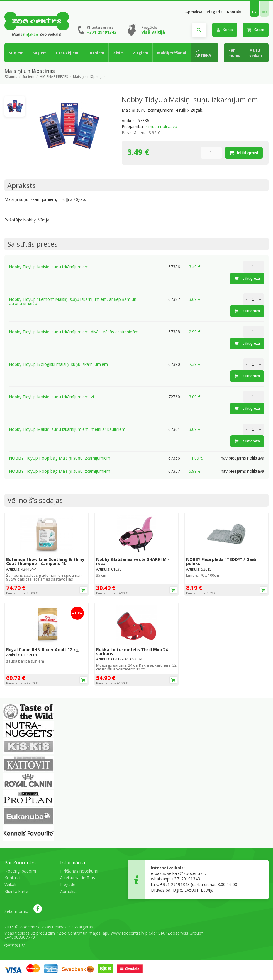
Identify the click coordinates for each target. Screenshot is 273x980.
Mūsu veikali (256, 53)
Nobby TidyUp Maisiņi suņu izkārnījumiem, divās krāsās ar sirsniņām (74, 332)
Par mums (234, 53)
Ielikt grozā (244, 153)
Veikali (10, 884)
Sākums (11, 77)
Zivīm (118, 53)
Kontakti (235, 12)
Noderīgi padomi (20, 871)
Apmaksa (194, 12)
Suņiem (16, 53)
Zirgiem (140, 53)
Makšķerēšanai (172, 53)
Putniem (96, 53)
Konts (225, 30)
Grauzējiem (67, 53)
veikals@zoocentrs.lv (187, 873)
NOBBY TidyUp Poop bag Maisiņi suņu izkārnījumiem (60, 458)
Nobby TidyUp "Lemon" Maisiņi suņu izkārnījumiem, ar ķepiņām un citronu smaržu (73, 301)
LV (254, 12)
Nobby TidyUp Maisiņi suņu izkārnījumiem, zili (52, 397)
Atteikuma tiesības (78, 878)
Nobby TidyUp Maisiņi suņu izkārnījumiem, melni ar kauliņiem (67, 429)
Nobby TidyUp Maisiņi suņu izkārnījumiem (49, 267)
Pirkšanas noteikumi (79, 871)
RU (264, 12)
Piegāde (215, 12)
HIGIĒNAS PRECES (54, 77)
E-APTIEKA (203, 53)
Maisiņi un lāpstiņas (89, 77)
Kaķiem (40, 53)
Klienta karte (16, 891)
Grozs (256, 30)
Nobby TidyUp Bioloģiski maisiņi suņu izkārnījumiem (58, 364)
